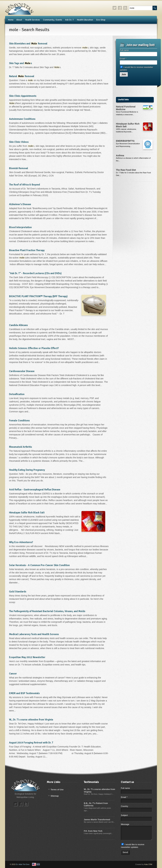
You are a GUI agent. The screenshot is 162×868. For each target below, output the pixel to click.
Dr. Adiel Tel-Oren (23, 864)
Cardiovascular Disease (22, 371)
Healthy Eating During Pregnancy (27, 470)
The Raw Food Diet (126, 170)
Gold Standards (18, 592)
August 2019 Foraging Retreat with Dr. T (31, 743)
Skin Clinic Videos (19, 142)
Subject (124, 815)
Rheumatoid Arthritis (20, 447)
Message (125, 824)
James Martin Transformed (97, 820)
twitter (115, 8)
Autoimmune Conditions (22, 119)
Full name (124, 50)
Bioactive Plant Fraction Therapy (27, 250)
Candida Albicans (18, 325)
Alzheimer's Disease (20, 204)
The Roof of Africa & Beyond (24, 185)
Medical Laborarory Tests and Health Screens (34, 634)
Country (125, 806)
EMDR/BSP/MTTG (125, 141)
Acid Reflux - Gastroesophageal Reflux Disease (35, 490)
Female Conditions (19, 421)
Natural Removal (22, 76)
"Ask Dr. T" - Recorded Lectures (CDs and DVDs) (35, 273)
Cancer (13, 674)
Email (123, 59)
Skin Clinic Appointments (23, 96)
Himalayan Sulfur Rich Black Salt (27, 513)
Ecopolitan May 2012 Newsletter (27, 657)
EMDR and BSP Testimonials (24, 693)
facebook (120, 8)
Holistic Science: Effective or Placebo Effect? (34, 348)
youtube (125, 8)
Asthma (120, 155)
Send (125, 852)
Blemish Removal (19, 168)
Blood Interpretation (20, 227)
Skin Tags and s (20, 63)
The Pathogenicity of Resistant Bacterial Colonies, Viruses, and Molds (47, 611)
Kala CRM (148, 864)
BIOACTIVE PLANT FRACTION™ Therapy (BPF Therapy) (38, 296)
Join (124, 74)
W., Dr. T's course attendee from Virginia (31, 720)
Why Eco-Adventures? (21, 542)
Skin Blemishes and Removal (28, 44)
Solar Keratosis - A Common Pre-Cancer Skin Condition (39, 565)
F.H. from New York (93, 831)
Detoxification (17, 394)
